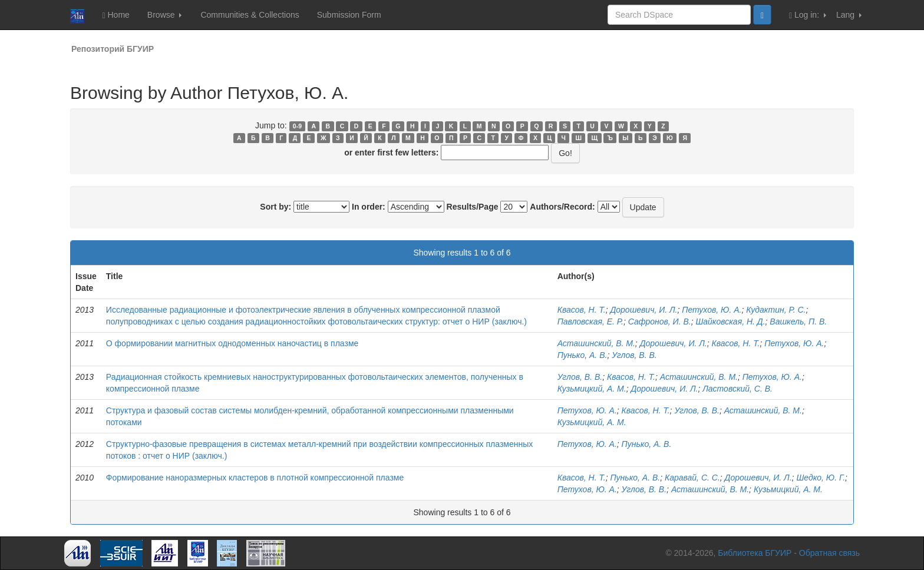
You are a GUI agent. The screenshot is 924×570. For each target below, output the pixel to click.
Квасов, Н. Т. (582, 310)
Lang (849, 15)
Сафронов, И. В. (660, 322)
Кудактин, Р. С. (776, 310)
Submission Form (349, 15)
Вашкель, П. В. (798, 322)
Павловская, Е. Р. (590, 322)
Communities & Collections (250, 15)
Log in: (808, 15)
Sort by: (275, 207)
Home (115, 15)
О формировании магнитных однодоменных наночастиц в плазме (232, 343)
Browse (165, 15)
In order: (369, 207)
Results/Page (473, 207)
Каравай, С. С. (692, 478)
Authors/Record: (562, 207)
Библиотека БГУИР (755, 553)
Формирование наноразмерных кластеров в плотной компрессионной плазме (255, 478)
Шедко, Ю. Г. (821, 478)
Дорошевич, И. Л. (643, 310)
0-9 (297, 126)
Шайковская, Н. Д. (730, 322)
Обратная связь (829, 553)
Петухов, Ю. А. (712, 310)
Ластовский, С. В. (737, 389)
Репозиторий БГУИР (113, 49)
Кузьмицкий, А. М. (592, 389)
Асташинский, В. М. (596, 343)
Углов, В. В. (634, 355)
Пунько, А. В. (583, 355)
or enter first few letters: (391, 153)
